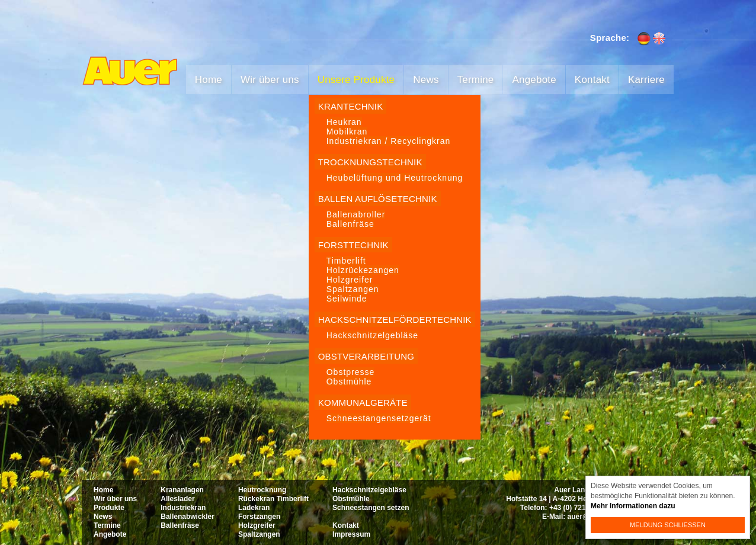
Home (209, 80)
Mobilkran (347, 132)
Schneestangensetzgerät (379, 418)
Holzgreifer (350, 280)
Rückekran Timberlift (273, 499)
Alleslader (177, 499)
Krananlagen (182, 490)
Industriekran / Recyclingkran (389, 141)
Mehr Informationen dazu (633, 506)
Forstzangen (259, 517)
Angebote (534, 80)
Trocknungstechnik (370, 162)
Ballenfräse (350, 224)
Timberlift (346, 261)
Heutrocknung (262, 490)
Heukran (344, 122)
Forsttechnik (353, 245)
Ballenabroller (356, 214)
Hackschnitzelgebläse (372, 335)
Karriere (646, 80)
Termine (476, 80)
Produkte (109, 508)
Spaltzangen (353, 289)
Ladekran (254, 508)
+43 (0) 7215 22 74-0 (582, 508)
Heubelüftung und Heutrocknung (395, 178)
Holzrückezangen (363, 270)
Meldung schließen (668, 525)
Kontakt (592, 80)
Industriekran (183, 508)
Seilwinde (347, 299)
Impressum (351, 534)
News (426, 80)
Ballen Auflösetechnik (378, 199)
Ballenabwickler (188, 517)
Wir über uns (270, 80)
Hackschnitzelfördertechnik (395, 320)
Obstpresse (351, 372)
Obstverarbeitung (366, 356)
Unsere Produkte (356, 80)
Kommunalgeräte (363, 403)
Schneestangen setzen (371, 508)
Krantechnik (351, 106)
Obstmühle (349, 381)
